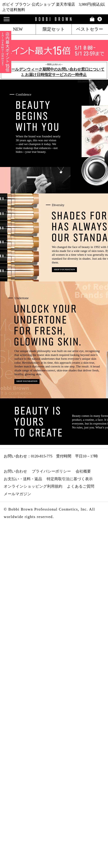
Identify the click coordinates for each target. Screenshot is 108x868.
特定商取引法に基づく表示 (70, 479)
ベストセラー (90, 29)
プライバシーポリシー (51, 471)
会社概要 (83, 471)
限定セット (54, 29)
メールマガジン (18, 494)
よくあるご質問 (81, 486)
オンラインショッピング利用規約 (33, 486)
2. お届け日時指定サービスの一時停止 (54, 75)
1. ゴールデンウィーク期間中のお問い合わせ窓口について (54, 69)
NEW (18, 29)
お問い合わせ (15, 471)
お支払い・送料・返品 (23, 479)
